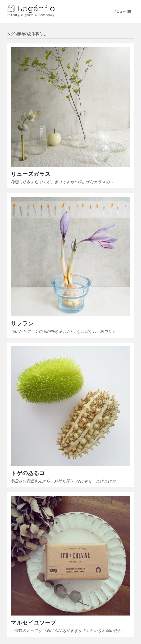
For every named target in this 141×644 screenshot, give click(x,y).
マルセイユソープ (34, 623)
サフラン (22, 323)
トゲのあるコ (28, 473)
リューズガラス (31, 174)
